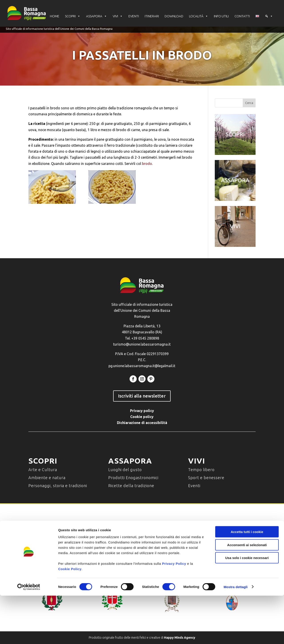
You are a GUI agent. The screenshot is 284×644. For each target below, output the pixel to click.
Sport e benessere (206, 478)
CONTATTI (242, 17)
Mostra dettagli (236, 635)
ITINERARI (152, 17)
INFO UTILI (221, 17)
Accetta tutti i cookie (247, 580)
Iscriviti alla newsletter (142, 396)
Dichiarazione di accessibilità (142, 423)
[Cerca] (269, 17)
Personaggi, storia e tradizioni (58, 486)
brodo (147, 164)
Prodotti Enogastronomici (133, 478)
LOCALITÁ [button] (199, 17)
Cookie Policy (70, 617)
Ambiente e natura (47, 478)
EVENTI (134, 17)
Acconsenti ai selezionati (247, 593)
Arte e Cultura (43, 470)
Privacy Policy (174, 612)
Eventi (194, 486)
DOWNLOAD (174, 17)
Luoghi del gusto (125, 470)
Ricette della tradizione (131, 486)
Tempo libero (201, 470)
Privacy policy (142, 411)
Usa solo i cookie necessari (247, 606)
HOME (55, 17)
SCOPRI (73, 17)
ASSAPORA (97, 17)
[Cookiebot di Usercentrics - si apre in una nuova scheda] (29, 635)
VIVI (118, 17)
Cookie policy (142, 417)
